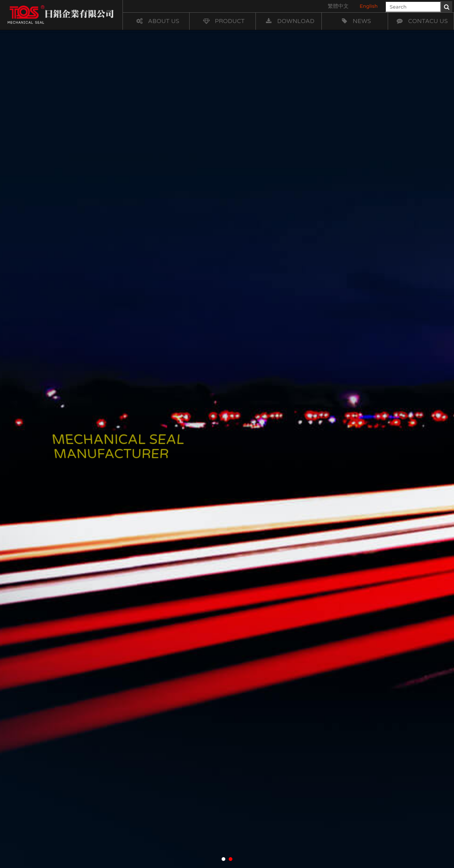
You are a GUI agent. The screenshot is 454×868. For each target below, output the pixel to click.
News (355, 21)
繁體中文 (338, 6)
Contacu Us (422, 21)
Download (289, 21)
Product (223, 21)
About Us (157, 21)
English (369, 6)
